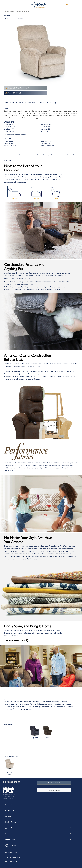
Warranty (22, 102)
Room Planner (33, 102)
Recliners (18, 11)
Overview (14, 102)
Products (12, 11)
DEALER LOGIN (54, 790)
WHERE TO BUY (54, 782)
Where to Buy (51, 102)
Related (42, 102)
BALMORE (25, 11)
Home (6, 11)
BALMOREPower (9, 767)
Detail (6, 102)
